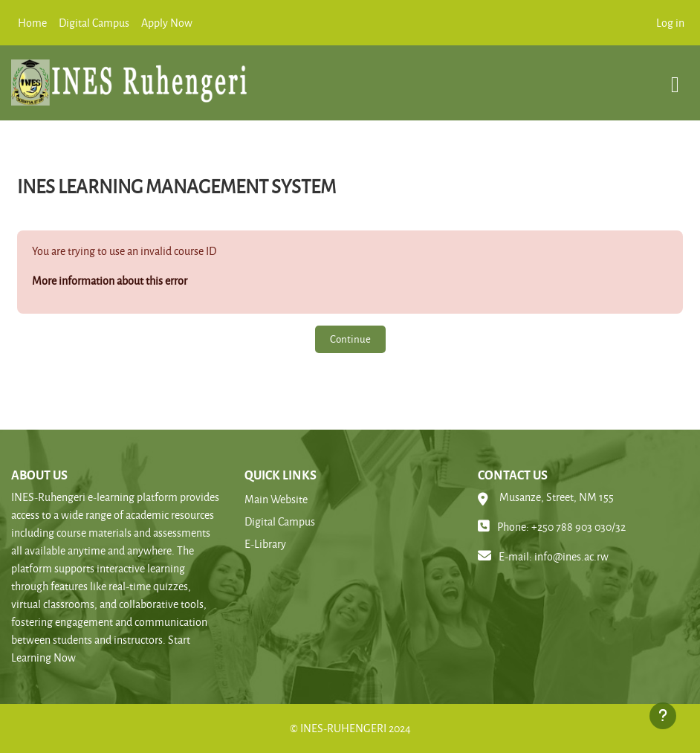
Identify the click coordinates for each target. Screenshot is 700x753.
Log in (670, 23)
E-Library (265, 544)
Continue (350, 339)
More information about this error (110, 281)
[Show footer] (663, 716)
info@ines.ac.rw (571, 556)
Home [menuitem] (32, 23)
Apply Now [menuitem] (167, 23)
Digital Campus (280, 521)
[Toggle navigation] (675, 77)
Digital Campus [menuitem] (94, 23)
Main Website (276, 499)
